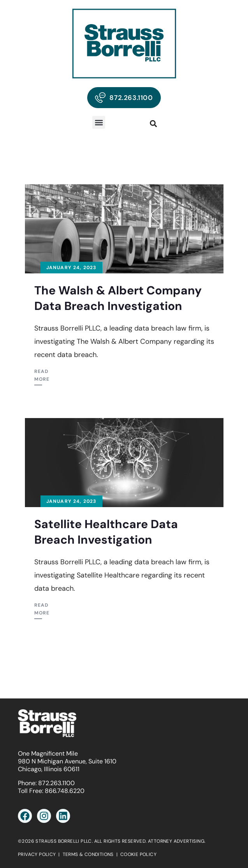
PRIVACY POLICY (37, 854)
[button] (99, 122)
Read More (42, 375)
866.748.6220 (65, 791)
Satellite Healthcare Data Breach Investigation (106, 532)
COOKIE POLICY (138, 854)
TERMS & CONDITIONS (88, 854)
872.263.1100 (56, 783)
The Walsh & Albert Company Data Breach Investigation (118, 298)
